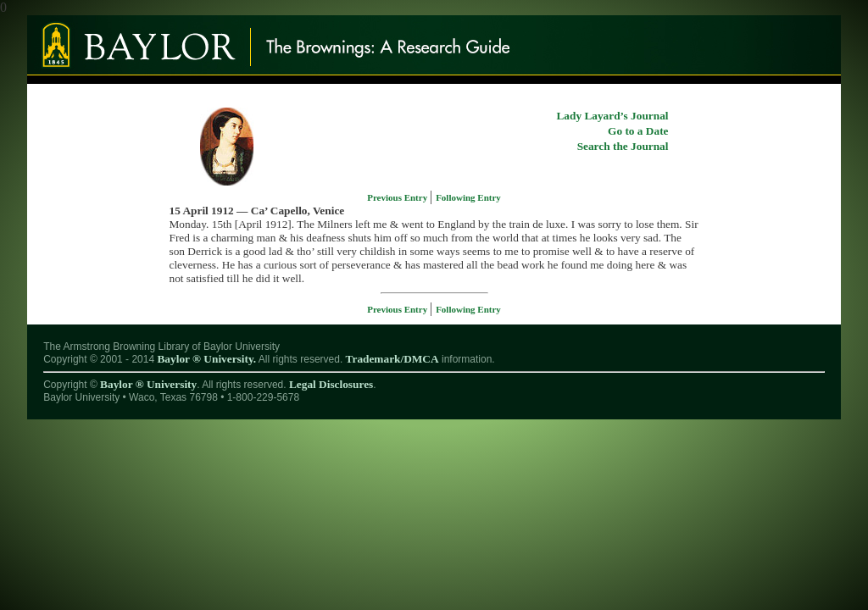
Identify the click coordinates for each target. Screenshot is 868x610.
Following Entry (468, 197)
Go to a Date (638, 131)
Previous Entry (398, 197)
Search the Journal (623, 146)
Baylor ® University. (206, 359)
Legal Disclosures (331, 384)
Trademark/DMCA (392, 359)
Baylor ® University (148, 384)
